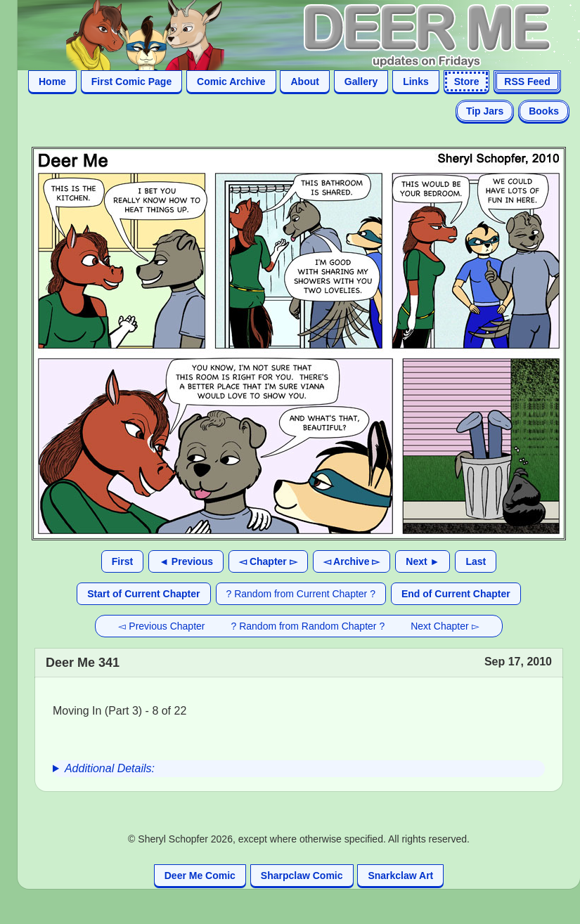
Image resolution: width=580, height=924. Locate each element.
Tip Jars (485, 111)
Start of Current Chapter (143, 594)
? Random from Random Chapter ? (308, 626)
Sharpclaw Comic (302, 876)
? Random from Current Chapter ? (301, 594)
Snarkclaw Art (400, 876)
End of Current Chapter (456, 594)
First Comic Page (131, 82)
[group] (299, 769)
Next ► (423, 561)
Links (416, 82)
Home (52, 82)
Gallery (361, 82)
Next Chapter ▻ (445, 626)
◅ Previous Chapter (161, 626)
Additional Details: (110, 768)
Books (544, 111)
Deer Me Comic (200, 876)
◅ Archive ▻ (352, 561)
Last (476, 561)
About (304, 82)
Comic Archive (231, 82)
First (122, 561)
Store (467, 82)
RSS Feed (527, 82)
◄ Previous (186, 561)
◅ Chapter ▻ (268, 561)
